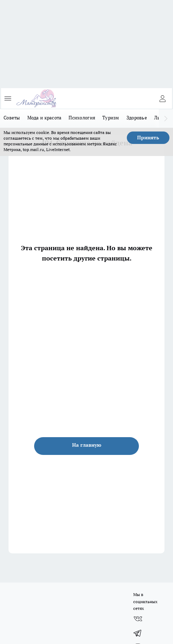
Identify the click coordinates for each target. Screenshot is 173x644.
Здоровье (137, 118)
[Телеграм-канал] (138, 633)
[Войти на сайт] (162, 98)
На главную (87, 445)
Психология (82, 118)
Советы (12, 118)
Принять (148, 138)
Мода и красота (45, 118)
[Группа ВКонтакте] (138, 619)
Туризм (111, 118)
